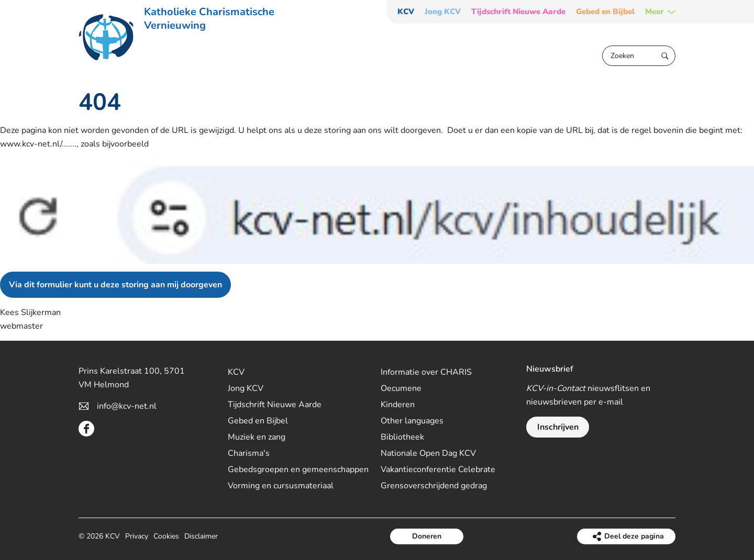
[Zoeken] (639, 56)
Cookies (166, 536)
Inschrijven (558, 427)
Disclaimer (201, 536)
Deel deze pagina (634, 536)
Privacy (137, 536)
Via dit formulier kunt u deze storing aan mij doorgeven (115, 285)
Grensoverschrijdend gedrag (434, 486)
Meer (655, 12)
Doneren (427, 536)
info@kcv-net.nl (127, 406)
